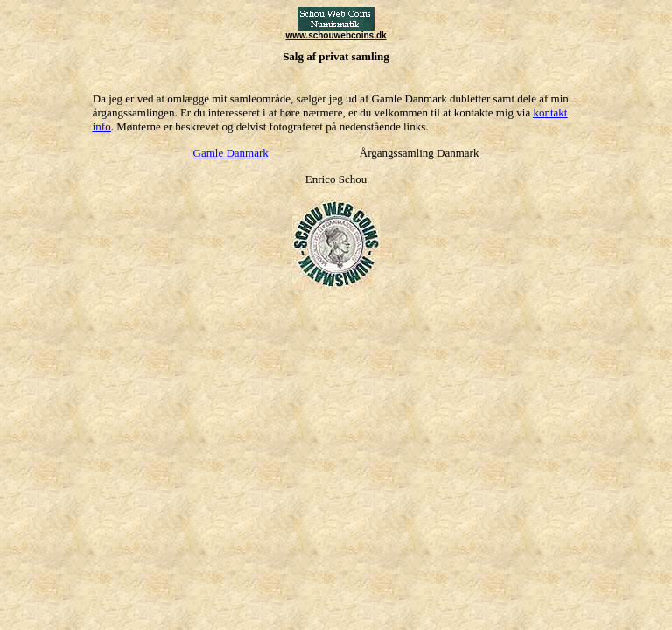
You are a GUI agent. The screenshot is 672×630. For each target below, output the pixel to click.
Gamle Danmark (231, 153)
